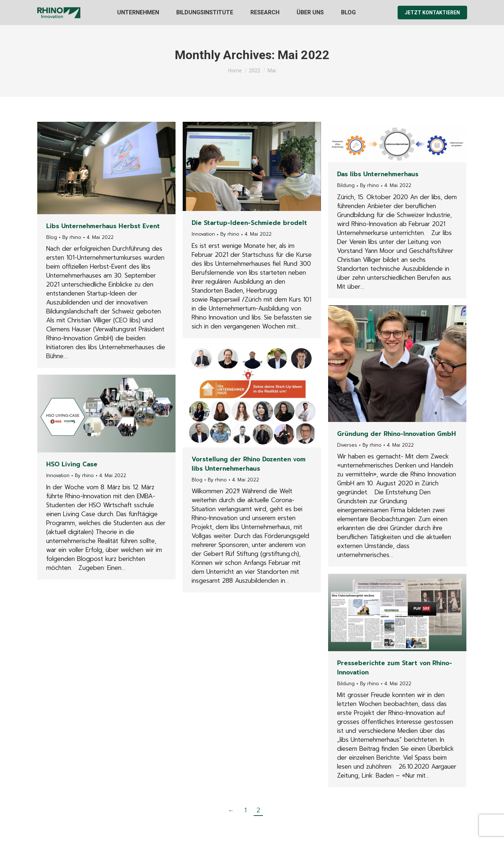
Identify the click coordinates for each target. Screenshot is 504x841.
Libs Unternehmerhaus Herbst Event (103, 226)
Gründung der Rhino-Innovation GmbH (397, 434)
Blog (52, 237)
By (72, 237)
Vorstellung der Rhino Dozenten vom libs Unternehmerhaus (249, 464)
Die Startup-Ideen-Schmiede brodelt (249, 223)
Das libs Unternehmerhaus (378, 174)
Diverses (347, 445)
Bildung (346, 185)
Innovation (203, 234)
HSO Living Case (72, 464)
